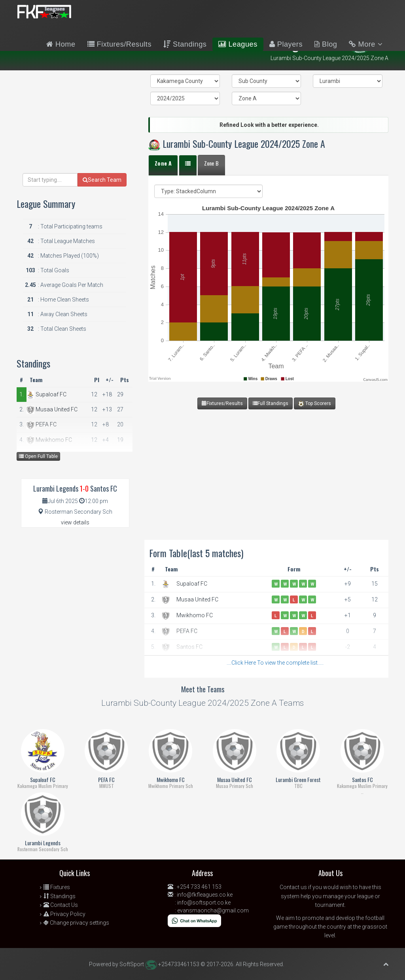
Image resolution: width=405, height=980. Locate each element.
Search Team (102, 180)
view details (71, 522)
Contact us (293, 887)
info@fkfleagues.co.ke (205, 895)
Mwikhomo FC (195, 615)
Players (286, 44)
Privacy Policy (64, 914)
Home (61, 44)
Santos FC (189, 647)
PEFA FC (187, 631)
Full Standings (271, 403)
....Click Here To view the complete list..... (275, 663)
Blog (326, 44)
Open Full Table (38, 456)
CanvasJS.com (375, 380)
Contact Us (61, 905)
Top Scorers (315, 404)
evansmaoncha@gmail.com (213, 910)
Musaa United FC (197, 599)
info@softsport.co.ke (204, 903)
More (366, 44)
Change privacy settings (76, 923)
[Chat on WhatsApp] (194, 920)
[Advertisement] (266, 465)
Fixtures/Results (119, 44)
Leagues (238, 44)
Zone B (211, 163)
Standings (185, 44)
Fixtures (57, 887)
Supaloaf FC (192, 584)
